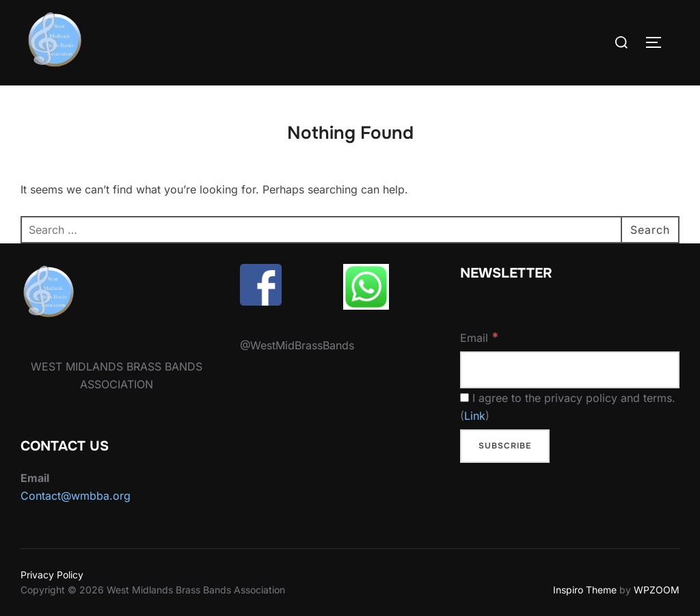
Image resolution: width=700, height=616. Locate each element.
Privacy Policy (52, 575)
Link (475, 416)
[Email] (570, 370)
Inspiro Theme (585, 590)
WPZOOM (657, 590)
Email (480, 337)
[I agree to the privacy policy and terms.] (465, 398)
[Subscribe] (505, 446)
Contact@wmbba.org (76, 496)
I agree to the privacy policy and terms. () (568, 407)
